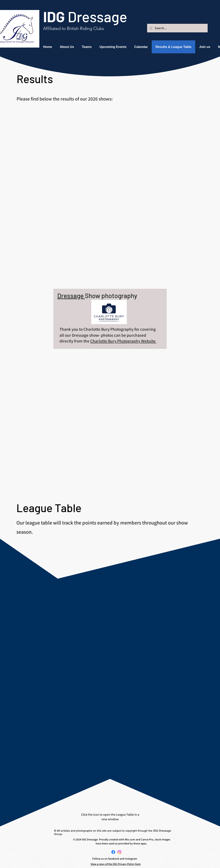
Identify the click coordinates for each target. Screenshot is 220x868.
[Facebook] (113, 852)
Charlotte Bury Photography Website (123, 341)
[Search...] (177, 28)
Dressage (71, 296)
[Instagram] (119, 852)
